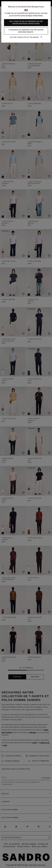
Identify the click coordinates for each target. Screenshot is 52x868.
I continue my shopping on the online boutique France (26, 31)
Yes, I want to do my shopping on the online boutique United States (26, 23)
